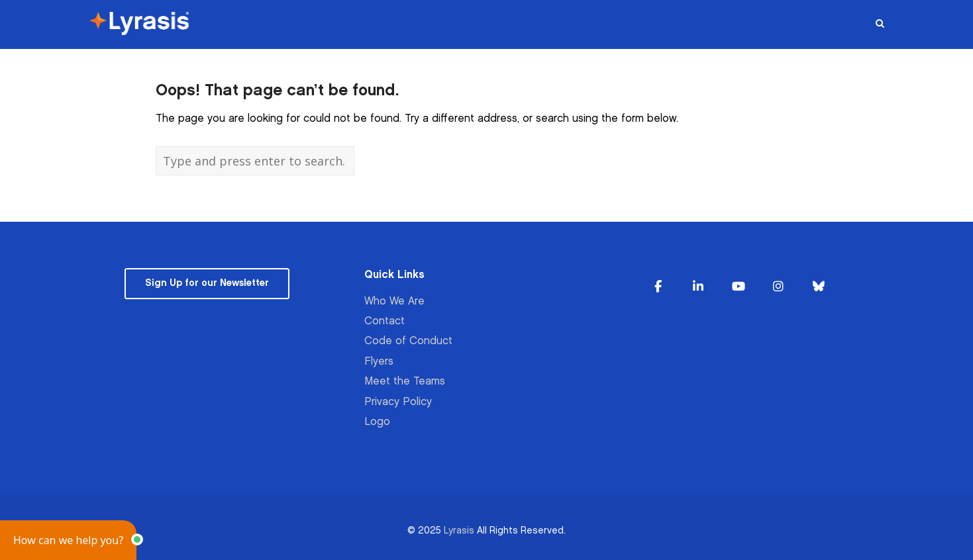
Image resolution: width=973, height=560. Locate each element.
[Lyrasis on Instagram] (778, 287)
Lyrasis (459, 531)
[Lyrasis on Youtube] (739, 287)
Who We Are (394, 302)
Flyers (379, 362)
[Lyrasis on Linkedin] (698, 287)
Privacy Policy (398, 402)
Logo (377, 422)
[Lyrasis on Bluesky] (819, 287)
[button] (68, 540)
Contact (384, 321)
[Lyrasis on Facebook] (658, 287)
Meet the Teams (405, 382)
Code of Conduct (408, 341)
